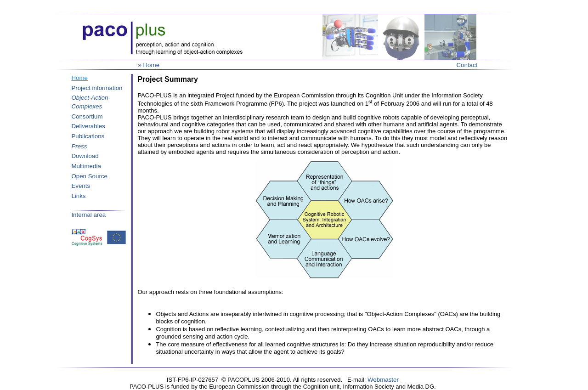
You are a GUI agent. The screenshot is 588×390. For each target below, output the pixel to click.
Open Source (89, 176)
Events (81, 186)
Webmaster (383, 380)
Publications (88, 136)
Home (79, 78)
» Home (149, 65)
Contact (467, 65)
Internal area (88, 215)
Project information (97, 88)
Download (85, 156)
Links (78, 196)
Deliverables (88, 126)
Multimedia (86, 166)
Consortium (87, 116)
